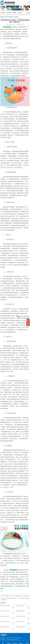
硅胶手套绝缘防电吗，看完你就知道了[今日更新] (6, 610)
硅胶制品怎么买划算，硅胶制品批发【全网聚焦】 (6, 622)
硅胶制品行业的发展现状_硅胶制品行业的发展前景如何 (6, 606)
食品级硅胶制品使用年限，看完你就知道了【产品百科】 (21, 622)
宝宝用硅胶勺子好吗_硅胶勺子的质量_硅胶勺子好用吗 (21, 618)
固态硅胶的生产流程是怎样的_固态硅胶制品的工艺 (6, 618)
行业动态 (8, 13)
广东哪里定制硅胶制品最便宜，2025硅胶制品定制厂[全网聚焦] (15, 586)
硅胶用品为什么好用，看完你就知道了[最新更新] (17, 596)
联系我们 (4, 629)
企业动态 (3, 13)
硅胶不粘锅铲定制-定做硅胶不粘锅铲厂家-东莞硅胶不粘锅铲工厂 (6, 614)
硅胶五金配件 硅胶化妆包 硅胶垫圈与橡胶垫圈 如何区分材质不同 (21, 606)
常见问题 (14, 13)
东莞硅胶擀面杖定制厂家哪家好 (21, 610)
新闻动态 (11, 17)
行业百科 (19, 13)
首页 (7, 17)
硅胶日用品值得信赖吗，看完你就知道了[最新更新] (21, 614)
